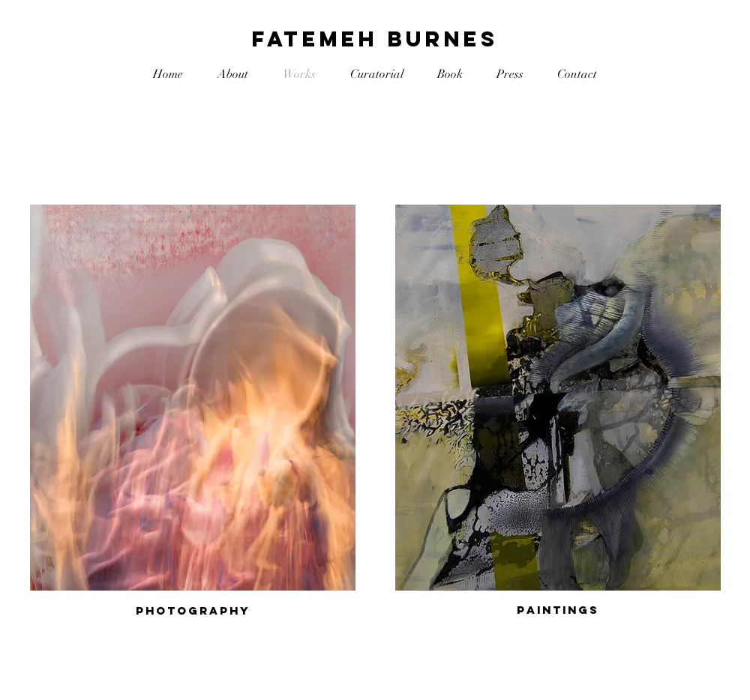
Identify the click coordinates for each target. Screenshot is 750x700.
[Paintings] (558, 610)
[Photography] (193, 611)
